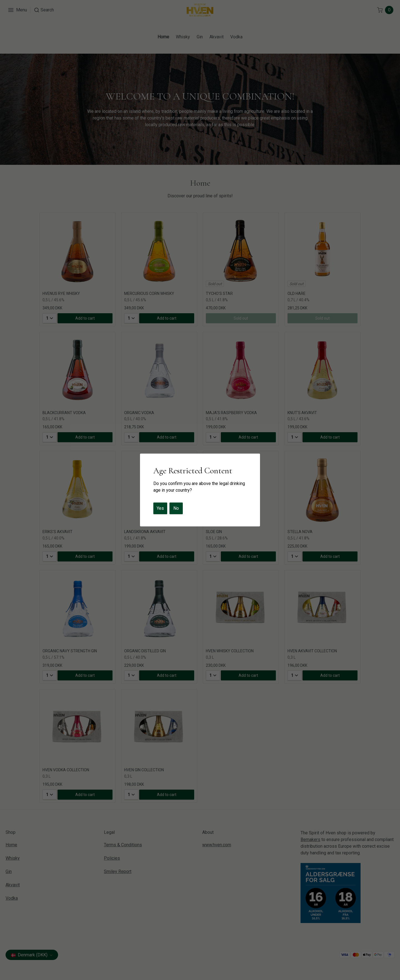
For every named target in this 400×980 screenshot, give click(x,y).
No (176, 508)
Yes (160, 508)
